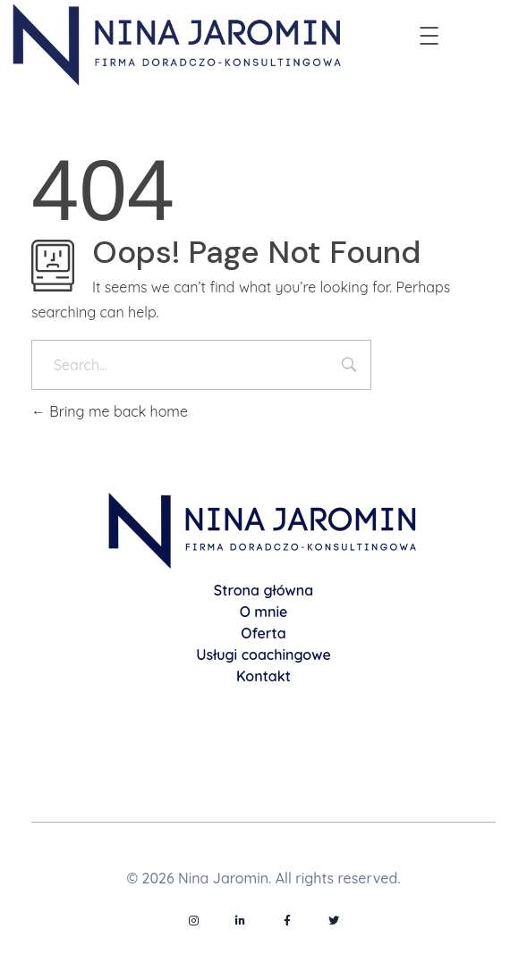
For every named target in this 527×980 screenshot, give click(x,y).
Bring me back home (110, 411)
